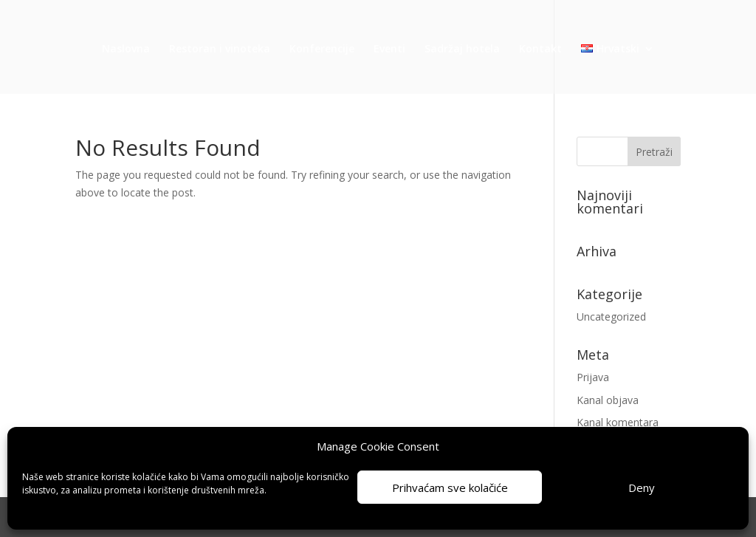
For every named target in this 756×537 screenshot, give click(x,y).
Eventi (389, 49)
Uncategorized (611, 317)
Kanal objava (608, 400)
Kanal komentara (618, 422)
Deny (642, 488)
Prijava (593, 377)
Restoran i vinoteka (220, 49)
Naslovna (126, 49)
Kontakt (540, 49)
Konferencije (322, 49)
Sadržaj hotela (462, 49)
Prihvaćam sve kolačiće (450, 488)
